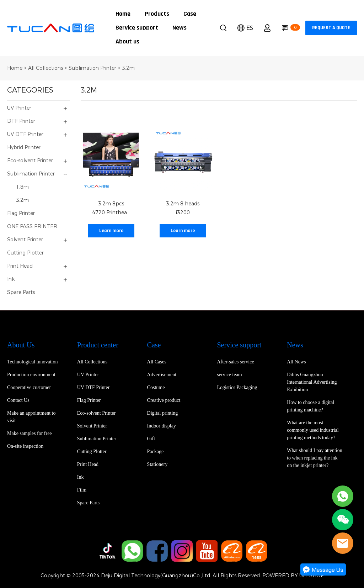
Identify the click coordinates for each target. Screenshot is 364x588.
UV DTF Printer (25, 134)
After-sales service (235, 362)
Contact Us (18, 400)
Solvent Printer (25, 240)
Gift (151, 439)
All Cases (157, 362)
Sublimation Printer (92, 68)
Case (190, 14)
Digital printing (163, 413)
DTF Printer (21, 121)
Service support (137, 28)
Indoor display (162, 426)
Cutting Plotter (25, 253)
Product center (98, 345)
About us (127, 42)
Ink (11, 279)
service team (229, 375)
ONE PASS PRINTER (32, 227)
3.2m (128, 68)
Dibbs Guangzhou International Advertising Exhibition (312, 382)
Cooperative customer (29, 387)
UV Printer (19, 108)
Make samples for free (30, 433)
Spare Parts (21, 292)
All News (296, 362)
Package (156, 451)
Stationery (157, 464)
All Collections (45, 68)
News (180, 28)
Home (123, 14)
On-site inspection (25, 446)
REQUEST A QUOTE (331, 28)
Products (157, 14)
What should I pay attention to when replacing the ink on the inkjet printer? (315, 458)
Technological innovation (32, 362)
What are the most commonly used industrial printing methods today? (313, 430)
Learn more (111, 231)
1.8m (22, 187)
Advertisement (162, 375)
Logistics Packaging (237, 387)
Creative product (164, 400)
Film (82, 490)
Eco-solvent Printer (30, 161)
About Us (21, 345)
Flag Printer (21, 213)
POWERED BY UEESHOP (293, 576)
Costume (156, 387)
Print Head (20, 266)
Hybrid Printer (24, 148)
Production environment (31, 375)
